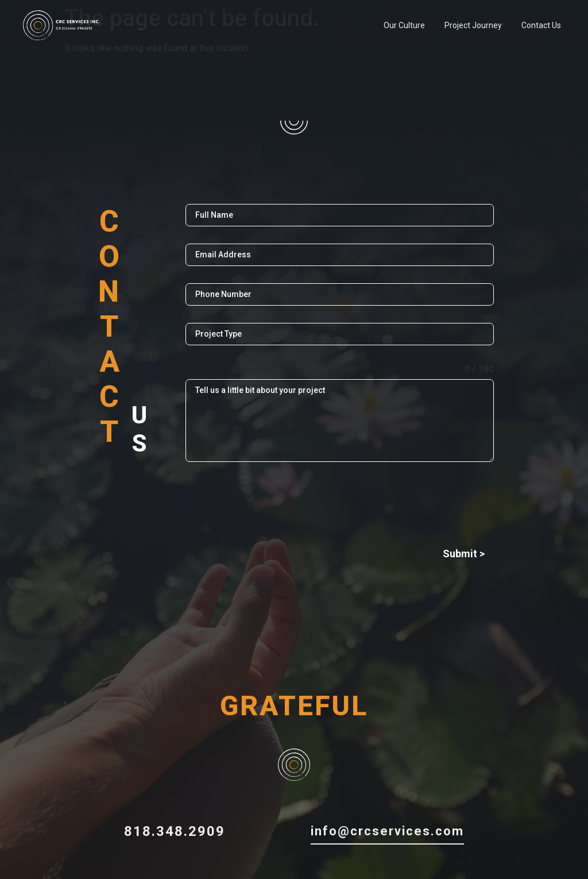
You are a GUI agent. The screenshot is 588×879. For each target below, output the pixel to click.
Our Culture (404, 25)
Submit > (464, 554)
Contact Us (541, 25)
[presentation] (340, 502)
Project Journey (473, 25)
